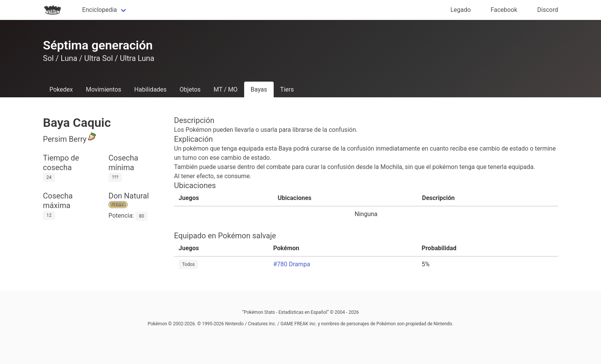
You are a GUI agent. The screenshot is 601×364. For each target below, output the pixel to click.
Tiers (287, 89)
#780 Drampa (292, 264)
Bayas (259, 89)
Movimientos (103, 89)
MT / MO (226, 89)
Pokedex (61, 89)
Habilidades (150, 89)
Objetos (190, 89)
